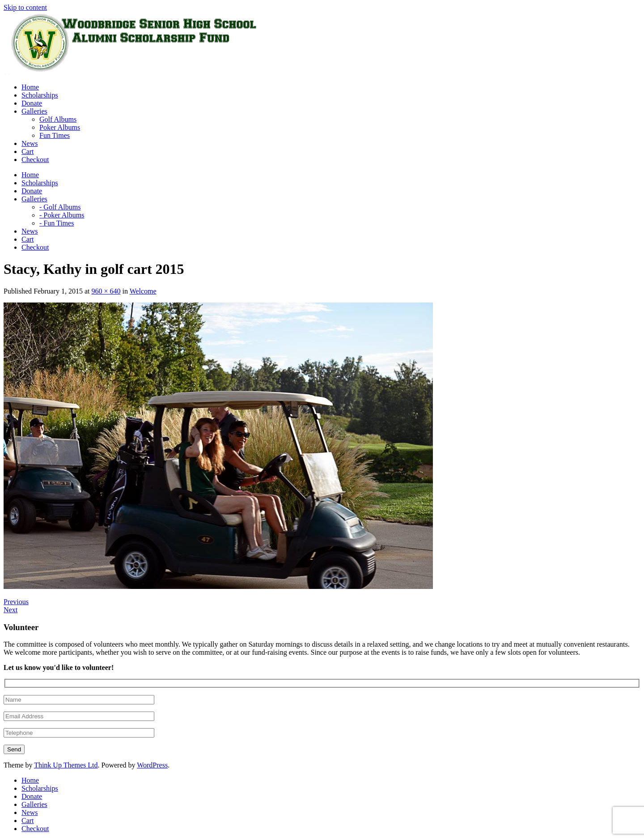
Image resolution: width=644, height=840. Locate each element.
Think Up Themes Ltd (66, 765)
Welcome (143, 291)
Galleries (34, 804)
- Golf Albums (60, 207)
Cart (28, 821)
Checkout (35, 829)
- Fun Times (57, 223)
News (30, 812)
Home (30, 780)
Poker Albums (60, 127)
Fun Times (55, 135)
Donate (32, 796)
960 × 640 (106, 291)
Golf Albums (58, 119)
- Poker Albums (62, 215)
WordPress (152, 765)
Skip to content (25, 7)
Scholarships (40, 788)
